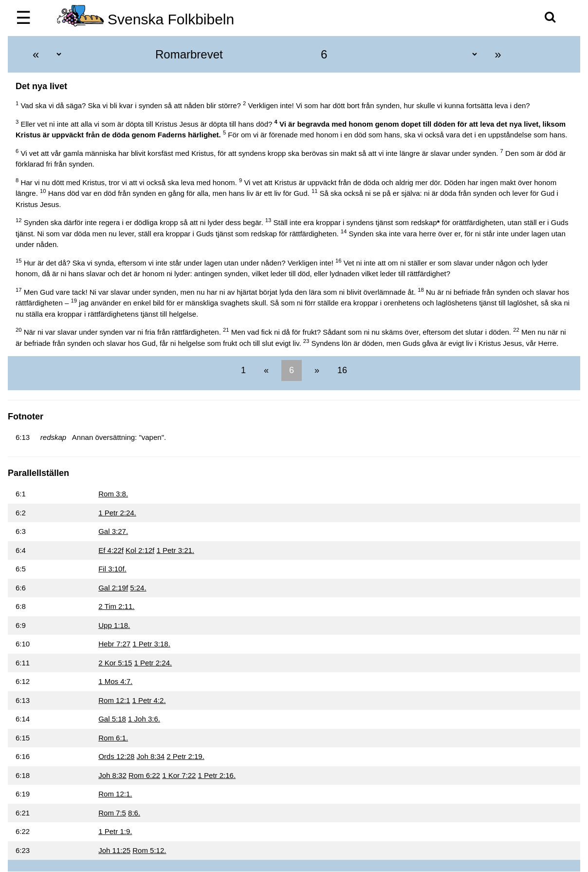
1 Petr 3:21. (175, 550)
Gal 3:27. (113, 531)
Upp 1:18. (114, 625)
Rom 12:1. (115, 794)
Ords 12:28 (116, 756)
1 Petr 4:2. (149, 700)
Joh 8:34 (151, 756)
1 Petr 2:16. (217, 775)
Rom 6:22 (144, 775)
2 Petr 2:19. (185, 756)
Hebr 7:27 (114, 644)
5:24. (138, 588)
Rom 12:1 (114, 700)
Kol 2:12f (140, 550)
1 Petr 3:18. (151, 644)
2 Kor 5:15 (115, 663)
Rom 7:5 (112, 813)
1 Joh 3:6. (144, 719)
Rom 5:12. (149, 850)
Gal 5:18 (112, 719)
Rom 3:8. (113, 494)
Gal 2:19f (113, 588)
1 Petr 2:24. (117, 513)
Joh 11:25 (114, 850)
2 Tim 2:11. (116, 606)
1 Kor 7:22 (179, 775)
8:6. (134, 813)
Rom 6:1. (113, 738)
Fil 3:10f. (112, 569)
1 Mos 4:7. (115, 681)
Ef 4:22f (111, 550)
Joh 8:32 (112, 775)
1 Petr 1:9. (115, 831)
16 (341, 370)
